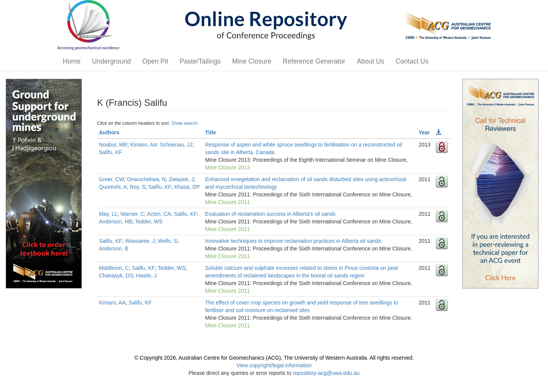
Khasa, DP (187, 187)
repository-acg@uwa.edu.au (326, 373)
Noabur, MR (113, 145)
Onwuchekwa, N (147, 179)
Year (424, 132)
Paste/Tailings (200, 61)
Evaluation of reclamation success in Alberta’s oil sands (270, 214)
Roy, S (138, 187)
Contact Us (412, 61)
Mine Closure (252, 61)
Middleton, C (114, 268)
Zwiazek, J (181, 179)
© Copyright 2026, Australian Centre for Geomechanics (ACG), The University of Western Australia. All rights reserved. (274, 358)
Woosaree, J (140, 241)
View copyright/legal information (274, 365)
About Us (370, 61)
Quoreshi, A (113, 187)
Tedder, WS (149, 221)
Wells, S (168, 241)
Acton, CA (159, 214)
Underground (112, 61)
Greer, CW (112, 179)
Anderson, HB (115, 221)
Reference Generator (314, 61)
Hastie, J (146, 276)
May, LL (108, 214)
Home (72, 61)
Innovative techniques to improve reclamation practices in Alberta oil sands (293, 241)
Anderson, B (114, 249)
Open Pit (155, 61)
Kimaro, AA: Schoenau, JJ (161, 145)
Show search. (185, 123)
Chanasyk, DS (116, 276)
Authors (109, 132)
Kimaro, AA (112, 303)
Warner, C (133, 214)
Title (211, 132)
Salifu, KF (111, 152)
